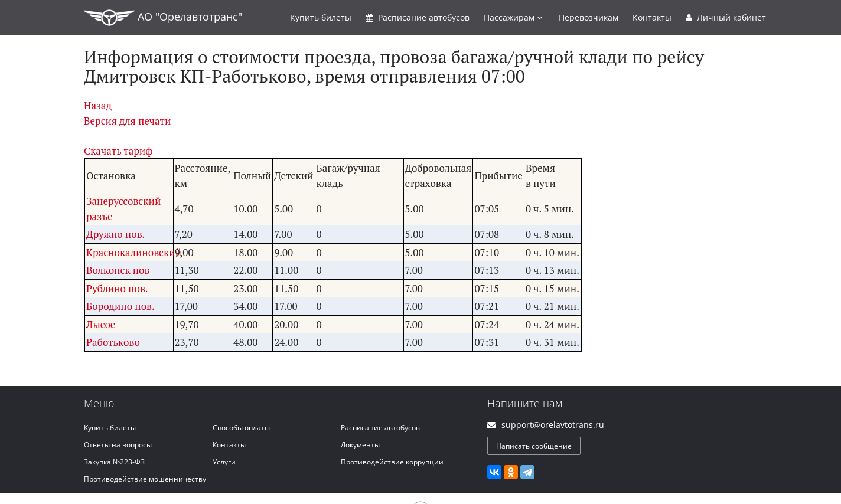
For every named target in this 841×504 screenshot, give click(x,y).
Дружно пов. (115, 234)
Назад (98, 105)
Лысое (101, 324)
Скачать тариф (118, 151)
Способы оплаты (241, 428)
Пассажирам (513, 17)
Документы (360, 445)
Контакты (652, 17)
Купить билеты (110, 428)
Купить (321, 17)
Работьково (113, 342)
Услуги (224, 462)
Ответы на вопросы (118, 445)
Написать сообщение (534, 446)
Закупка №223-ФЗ (114, 462)
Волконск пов (118, 270)
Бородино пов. (120, 306)
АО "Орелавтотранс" (163, 18)
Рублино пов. (117, 288)
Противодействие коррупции (392, 462)
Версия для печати (127, 121)
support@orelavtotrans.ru (553, 425)
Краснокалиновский (134, 252)
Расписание (418, 17)
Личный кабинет (726, 17)
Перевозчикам (589, 17)
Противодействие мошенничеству (145, 479)
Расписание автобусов (380, 428)
